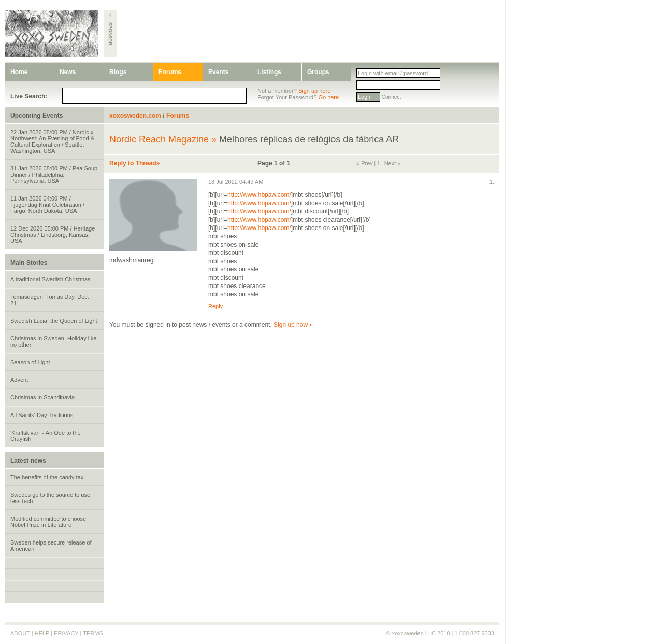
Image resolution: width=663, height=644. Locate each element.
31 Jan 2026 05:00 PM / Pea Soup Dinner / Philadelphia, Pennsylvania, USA (54, 175)
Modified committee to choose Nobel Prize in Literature (48, 522)
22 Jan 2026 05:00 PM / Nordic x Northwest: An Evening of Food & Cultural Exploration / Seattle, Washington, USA (52, 141)
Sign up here (314, 91)
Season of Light (30, 362)
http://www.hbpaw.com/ (259, 195)
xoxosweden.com (135, 116)
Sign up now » (293, 325)
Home (19, 72)
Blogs (118, 72)
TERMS (93, 633)
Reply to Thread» (134, 163)
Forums (170, 72)
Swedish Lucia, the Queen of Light (54, 321)
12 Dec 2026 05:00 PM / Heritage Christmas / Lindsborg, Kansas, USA (53, 235)
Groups (318, 72)
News (68, 72)
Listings (269, 72)
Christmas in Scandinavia (42, 397)
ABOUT (20, 633)
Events (218, 72)
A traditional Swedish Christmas (51, 279)
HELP (42, 633)
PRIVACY (66, 633)
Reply (215, 306)
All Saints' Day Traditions (42, 415)
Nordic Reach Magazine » (163, 139)
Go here (328, 97)
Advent (19, 380)
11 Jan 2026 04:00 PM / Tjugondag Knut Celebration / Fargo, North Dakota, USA (47, 205)
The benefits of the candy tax (47, 477)
